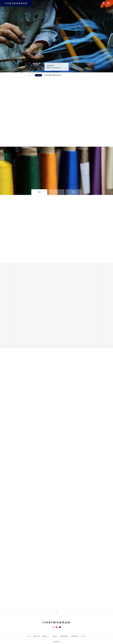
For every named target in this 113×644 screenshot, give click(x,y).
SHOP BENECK (77, 3)
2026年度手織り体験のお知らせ (53, 75)
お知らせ (67, 3)
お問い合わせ (87, 3)
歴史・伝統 (49, 3)
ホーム (41, 3)
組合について (58, 3)
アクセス (96, 3)
